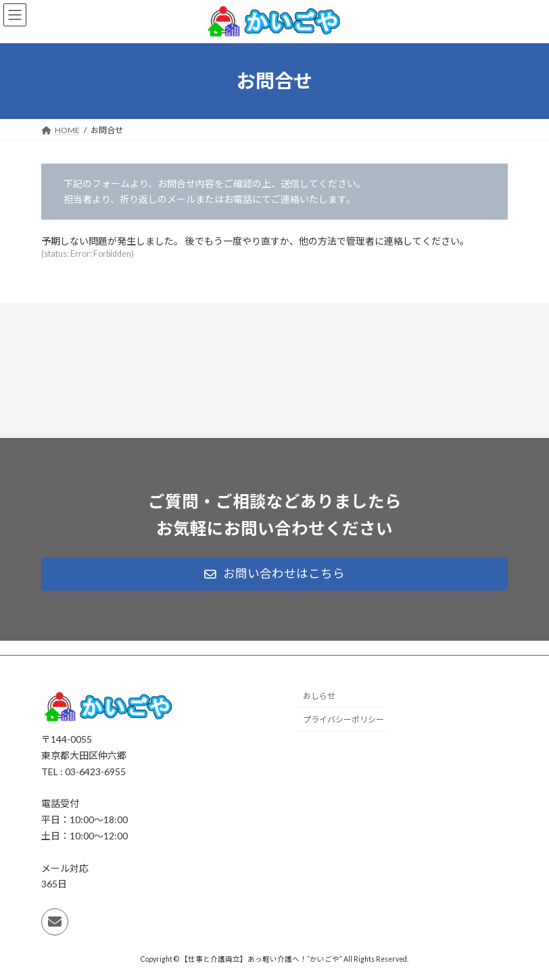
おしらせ (319, 696)
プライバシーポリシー (343, 720)
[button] (274, 574)
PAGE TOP (524, 937)
